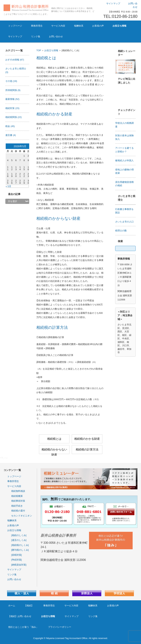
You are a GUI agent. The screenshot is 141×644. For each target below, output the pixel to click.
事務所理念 (37, 26)
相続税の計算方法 (52, 327)
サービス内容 (58, 26)
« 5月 (8, 186)
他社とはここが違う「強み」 (23, 627)
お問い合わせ (56, 36)
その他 (11, 81)
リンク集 (36, 36)
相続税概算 (17, 496)
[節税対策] (16, 555)
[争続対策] (16, 560)
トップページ (15, 26)
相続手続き (17, 506)
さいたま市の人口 (124, 222)
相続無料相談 (18, 491)
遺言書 (11, 135)
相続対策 (12, 108)
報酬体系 (79, 26)
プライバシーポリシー (60, 627)
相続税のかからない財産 (58, 218)
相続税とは (46, 58)
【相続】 (29, 606)
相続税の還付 (18, 511)
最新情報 (12, 99)
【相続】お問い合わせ (20, 616)
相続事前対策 (18, 501)
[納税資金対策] (19, 565)
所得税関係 (13, 90)
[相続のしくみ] (19, 535)
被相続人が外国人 (124, 160)
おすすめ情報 (15, 60)
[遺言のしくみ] (19, 540)
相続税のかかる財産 (54, 114)
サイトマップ (15, 36)
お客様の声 (98, 26)
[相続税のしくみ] (20, 545)
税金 (10, 126)
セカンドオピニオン (22, 516)
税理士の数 (121, 231)
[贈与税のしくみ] (20, 550)
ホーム (12, 606)
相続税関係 (14, 117)
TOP (39, 50)
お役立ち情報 (119, 26)
